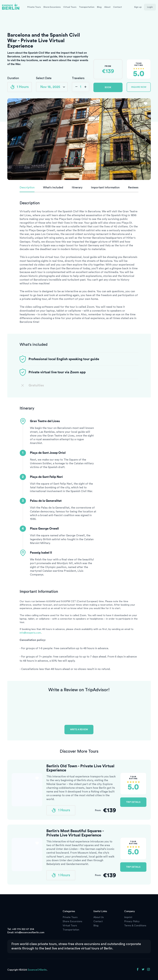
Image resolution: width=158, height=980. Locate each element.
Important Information (105, 188)
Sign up (138, 7)
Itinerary (77, 188)
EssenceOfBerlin (37, 970)
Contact (117, 7)
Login (150, 7)
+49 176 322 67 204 (23, 929)
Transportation (87, 7)
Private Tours (34, 7)
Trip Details (133, 802)
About (107, 7)
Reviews (133, 188)
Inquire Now (139, 87)
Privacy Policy (132, 921)
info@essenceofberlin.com (30, 932)
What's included (53, 188)
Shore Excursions (52, 7)
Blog (99, 7)
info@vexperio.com (30, 633)
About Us (99, 917)
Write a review (79, 730)
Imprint (128, 917)
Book (108, 87)
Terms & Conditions (135, 926)
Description (27, 188)
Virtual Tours (70, 7)
